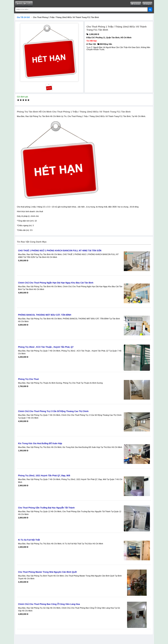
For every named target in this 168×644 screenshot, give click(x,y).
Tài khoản (136, 4)
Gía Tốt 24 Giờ (23, 17)
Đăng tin (147, 4)
